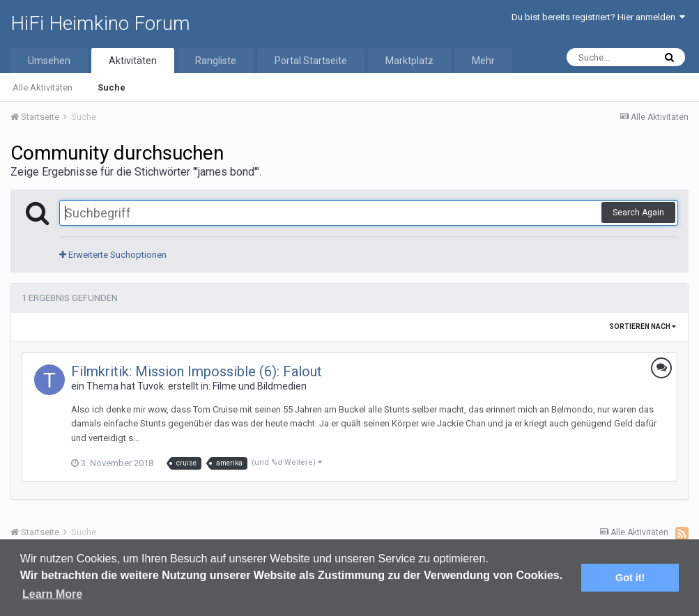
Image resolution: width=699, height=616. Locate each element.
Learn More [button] (52, 594)
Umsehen (49, 61)
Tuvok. (152, 386)
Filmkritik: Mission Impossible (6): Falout (197, 371)
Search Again (638, 213)
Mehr (483, 61)
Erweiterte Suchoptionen (113, 255)
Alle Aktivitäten (43, 87)
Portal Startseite (311, 61)
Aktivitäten (133, 61)
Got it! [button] (630, 578)
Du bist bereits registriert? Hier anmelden (598, 17)
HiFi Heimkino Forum (100, 23)
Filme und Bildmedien (260, 386)
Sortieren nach (643, 326)
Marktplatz (409, 61)
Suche (112, 87)
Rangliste (216, 61)
